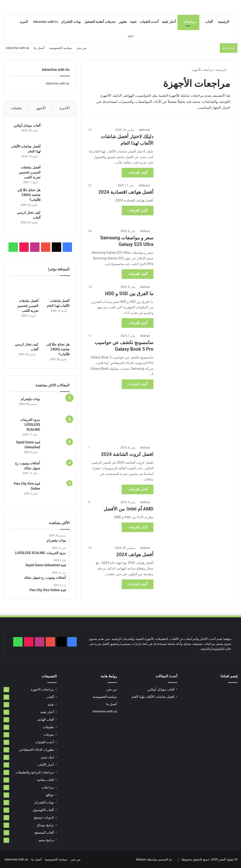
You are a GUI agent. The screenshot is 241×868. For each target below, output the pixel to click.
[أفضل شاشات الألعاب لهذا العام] (56, 153)
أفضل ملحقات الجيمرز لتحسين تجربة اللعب (29, 173)
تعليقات (16, 108)
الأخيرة (65, 108)
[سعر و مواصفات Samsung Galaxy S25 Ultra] (195, 249)
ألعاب (209, 22)
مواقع (50, 795)
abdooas (144, 130)
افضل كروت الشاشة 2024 (127, 454)
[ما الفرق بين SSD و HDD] (195, 305)
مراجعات (190, 22)
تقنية (133, 22)
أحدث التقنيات (149, 22)
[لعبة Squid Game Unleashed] (56, 449)
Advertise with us (18, 48)
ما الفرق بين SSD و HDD (129, 293)
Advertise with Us (46, 22)
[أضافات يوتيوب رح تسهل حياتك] (56, 470)
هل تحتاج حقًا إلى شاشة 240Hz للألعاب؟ (28, 195)
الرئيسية (224, 22)
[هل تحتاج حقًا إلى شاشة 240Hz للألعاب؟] (56, 197)
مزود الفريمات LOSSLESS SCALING (30, 425)
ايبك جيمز (47, 757)
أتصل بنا (39, 48)
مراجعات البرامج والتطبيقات (35, 772)
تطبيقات (48, 727)
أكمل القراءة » (138, 173)
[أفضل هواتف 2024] (195, 571)
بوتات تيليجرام (30, 400)
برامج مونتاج (45, 825)
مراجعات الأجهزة (42, 689)
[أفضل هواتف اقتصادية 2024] (195, 203)
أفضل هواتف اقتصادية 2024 (126, 192)
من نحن (81, 48)
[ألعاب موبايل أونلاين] (56, 132)
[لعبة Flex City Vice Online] (56, 491)
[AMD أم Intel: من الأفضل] (195, 520)
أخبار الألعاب (46, 765)
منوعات (49, 735)
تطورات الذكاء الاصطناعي (36, 750)
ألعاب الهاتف (45, 719)
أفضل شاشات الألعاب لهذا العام (153, 697)
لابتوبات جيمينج (44, 817)
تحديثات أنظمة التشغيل (100, 22)
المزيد (24, 22)
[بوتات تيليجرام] (56, 406)
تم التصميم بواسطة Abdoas (154, 859)
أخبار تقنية (169, 22)
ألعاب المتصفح (44, 832)
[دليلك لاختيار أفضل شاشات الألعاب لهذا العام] (195, 148)
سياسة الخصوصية (60, 48)
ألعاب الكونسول (43, 810)
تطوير (123, 22)
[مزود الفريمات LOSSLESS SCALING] (56, 427)
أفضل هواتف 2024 (135, 555)
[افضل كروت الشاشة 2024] (195, 465)
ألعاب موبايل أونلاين (26, 126)
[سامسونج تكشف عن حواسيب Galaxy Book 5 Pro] (195, 387)
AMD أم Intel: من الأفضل (129, 509)
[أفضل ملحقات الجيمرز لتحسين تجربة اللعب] (56, 174)
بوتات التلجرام (71, 22)
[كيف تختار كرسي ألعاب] (56, 219)
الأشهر (41, 108)
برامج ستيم (46, 840)
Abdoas (145, 231)
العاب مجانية (45, 780)
